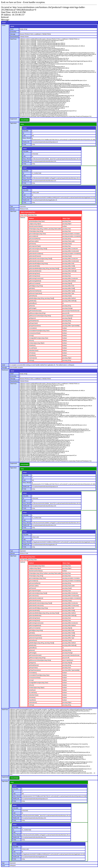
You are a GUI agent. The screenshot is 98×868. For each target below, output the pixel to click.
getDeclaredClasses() (35, 256)
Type (12, 206)
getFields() (32, 288)
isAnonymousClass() (35, 333)
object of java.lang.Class (28, 212)
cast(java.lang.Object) (35, 224)
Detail (12, 29)
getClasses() (32, 244)
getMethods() (33, 301)
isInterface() (32, 346)
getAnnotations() (33, 236)
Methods (23, 218)
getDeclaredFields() (34, 266)
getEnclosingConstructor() (36, 278)
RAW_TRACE (27, 138)
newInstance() (33, 358)
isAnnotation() (33, 328)
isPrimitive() (32, 353)
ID (23, 133)
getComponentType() (35, 246)
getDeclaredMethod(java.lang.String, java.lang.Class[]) (44, 268)
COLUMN (26, 131)
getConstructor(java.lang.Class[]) (38, 249)
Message (13, 34)
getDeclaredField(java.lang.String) (38, 264)
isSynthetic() (32, 355)
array (22, 124)
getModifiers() (33, 303)
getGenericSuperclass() (36, 293)
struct (4, 23)
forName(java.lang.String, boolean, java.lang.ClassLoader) (45, 229)
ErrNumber (13, 32)
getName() (32, 306)
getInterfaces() (33, 296)
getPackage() (33, 308)
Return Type (66, 219)
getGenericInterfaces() (35, 291)
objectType (13, 211)
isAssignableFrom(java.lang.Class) (39, 338)
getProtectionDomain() (35, 311)
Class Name (24, 215)
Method (31, 219)
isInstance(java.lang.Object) (37, 343)
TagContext (13, 123)
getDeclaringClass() (34, 273)
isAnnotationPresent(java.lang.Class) (39, 331)
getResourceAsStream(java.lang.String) (40, 316)
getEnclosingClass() (34, 276)
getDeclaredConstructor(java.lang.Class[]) (40, 259)
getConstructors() (34, 251)
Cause (4, 25)
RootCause (5, 370)
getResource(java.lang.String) (37, 313)
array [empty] (25, 120)
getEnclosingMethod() (35, 281)
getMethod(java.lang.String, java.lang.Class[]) (42, 298)
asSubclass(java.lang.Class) (37, 221)
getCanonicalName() (35, 239)
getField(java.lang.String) (36, 286)
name (3, 866)
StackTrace (13, 39)
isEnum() (31, 341)
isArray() (31, 336)
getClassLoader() (34, 241)
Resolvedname (14, 37)
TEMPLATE (26, 142)
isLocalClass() (33, 348)
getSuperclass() (33, 323)
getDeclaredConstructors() (36, 261)
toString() (31, 360)
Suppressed (14, 119)
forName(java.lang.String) (36, 231)
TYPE (24, 145)
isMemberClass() (34, 350)
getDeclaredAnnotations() (36, 254)
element (12, 209)
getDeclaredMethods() (35, 271)
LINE (24, 136)
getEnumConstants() (35, 283)
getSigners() (32, 318)
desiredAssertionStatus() (36, 226)
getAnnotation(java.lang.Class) (37, 234)
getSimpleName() (34, 321)
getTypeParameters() (35, 326)
